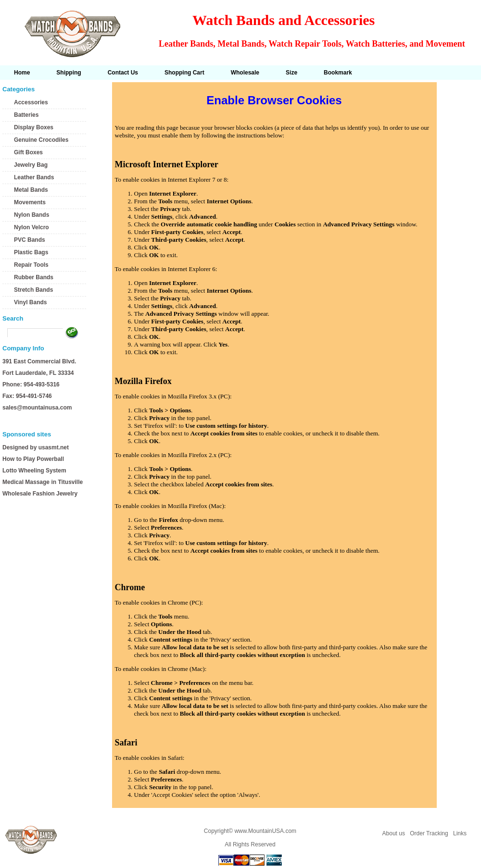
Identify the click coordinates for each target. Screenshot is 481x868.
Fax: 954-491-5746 (27, 396)
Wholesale (245, 73)
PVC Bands (30, 240)
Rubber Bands (34, 277)
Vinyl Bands (30, 302)
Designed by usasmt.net (36, 447)
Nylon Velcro (32, 227)
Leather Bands (34, 177)
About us (394, 833)
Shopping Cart (184, 73)
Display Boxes (34, 127)
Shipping (69, 73)
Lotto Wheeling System (34, 471)
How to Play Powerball (33, 459)
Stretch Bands (33, 290)
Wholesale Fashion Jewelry (40, 494)
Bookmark (338, 73)
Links (460, 833)
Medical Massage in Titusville (43, 482)
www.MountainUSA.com (265, 831)
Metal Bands (31, 190)
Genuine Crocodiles (41, 140)
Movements (30, 202)
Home (22, 73)
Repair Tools (31, 265)
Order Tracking (429, 833)
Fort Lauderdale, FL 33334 (38, 373)
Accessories (31, 102)
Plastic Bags (31, 252)
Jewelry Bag (31, 165)
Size (291, 73)
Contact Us (123, 73)
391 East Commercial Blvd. (39, 361)
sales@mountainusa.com (37, 408)
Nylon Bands (32, 215)
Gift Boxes (28, 152)
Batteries (26, 115)
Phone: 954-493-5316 (31, 384)
